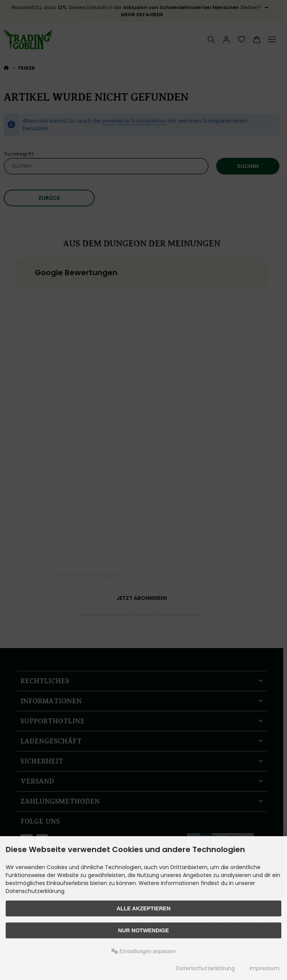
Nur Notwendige (143, 930)
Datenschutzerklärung (205, 968)
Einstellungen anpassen (144, 951)
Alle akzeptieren (144, 908)
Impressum (264, 968)
